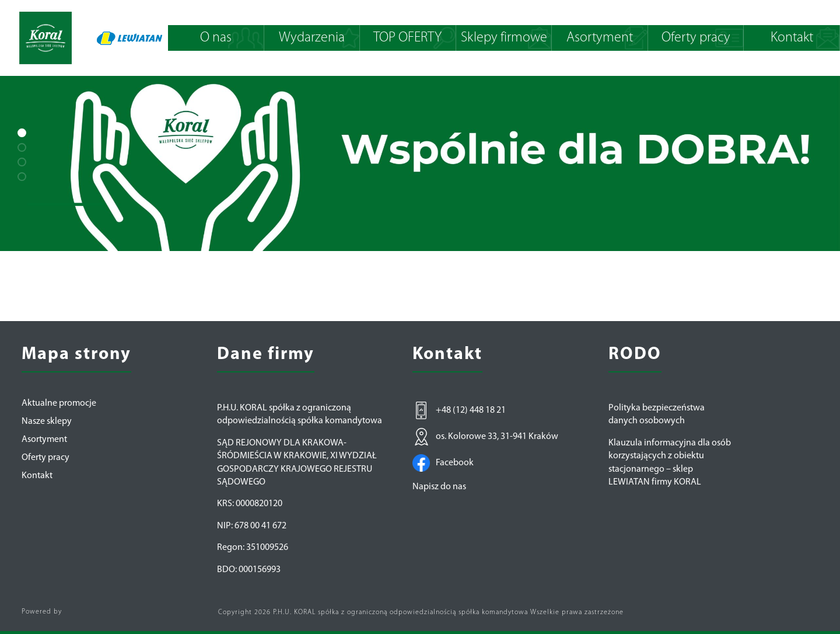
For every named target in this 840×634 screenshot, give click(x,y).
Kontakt (792, 38)
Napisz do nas (439, 487)
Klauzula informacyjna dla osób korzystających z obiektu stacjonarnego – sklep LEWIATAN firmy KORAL (670, 463)
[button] (22, 133)
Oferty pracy (696, 38)
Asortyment (600, 38)
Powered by (42, 612)
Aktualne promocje (59, 403)
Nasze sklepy (47, 421)
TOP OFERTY (407, 38)
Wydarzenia (312, 38)
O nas (216, 38)
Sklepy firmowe (504, 38)
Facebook (443, 463)
